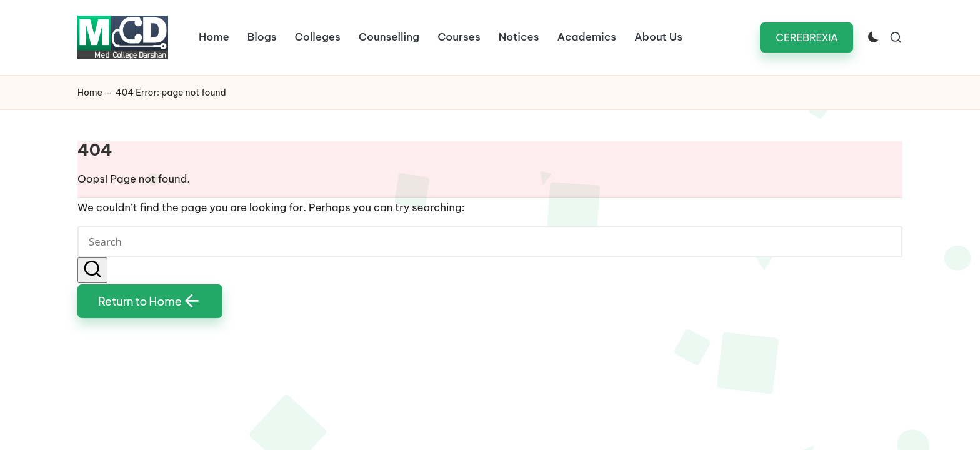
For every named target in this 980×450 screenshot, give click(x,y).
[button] (807, 37)
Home (90, 92)
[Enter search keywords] (490, 242)
